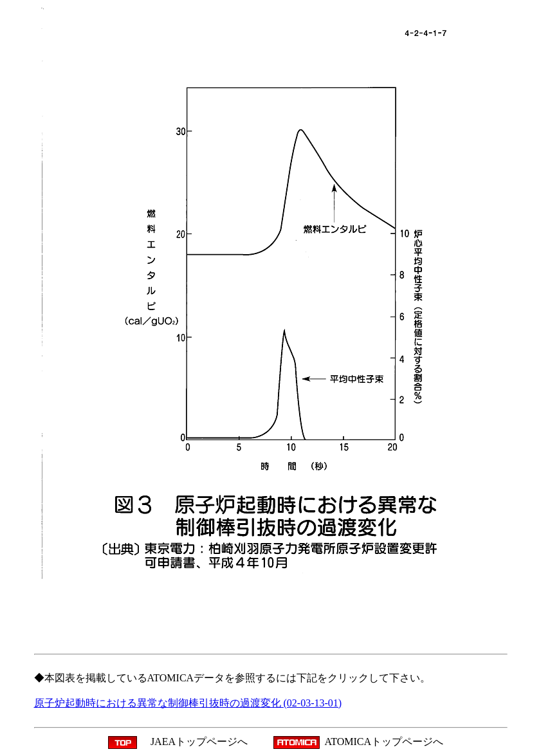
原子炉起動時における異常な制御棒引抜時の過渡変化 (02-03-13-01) (188, 703)
